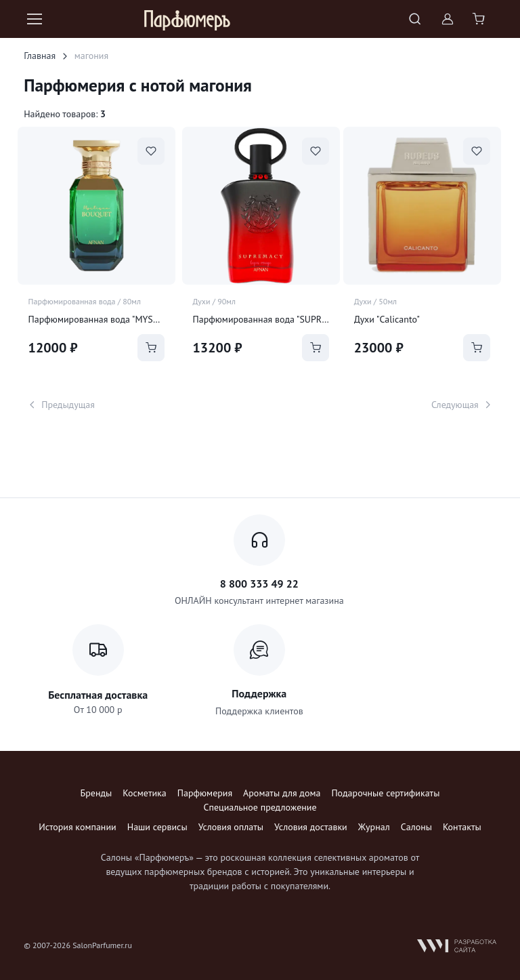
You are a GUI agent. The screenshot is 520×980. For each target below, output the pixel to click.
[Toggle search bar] (415, 19)
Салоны (416, 827)
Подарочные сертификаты (385, 793)
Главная (40, 56)
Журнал (374, 827)
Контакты (462, 827)
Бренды (96, 793)
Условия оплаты (231, 827)
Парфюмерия (205, 793)
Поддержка (259, 693)
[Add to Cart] (151, 348)
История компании (77, 827)
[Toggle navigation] (34, 19)
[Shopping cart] (480, 19)
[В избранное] (151, 151)
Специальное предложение (260, 807)
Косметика (144, 793)
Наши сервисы (157, 827)
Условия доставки (311, 827)
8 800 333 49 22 (259, 584)
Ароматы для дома (282, 793)
